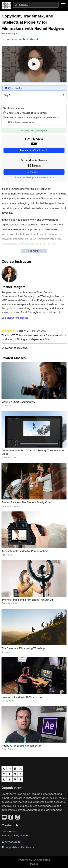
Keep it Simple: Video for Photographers (25, 551)
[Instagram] (18, 817)
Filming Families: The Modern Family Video (27, 502)
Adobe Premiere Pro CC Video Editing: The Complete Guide (33, 452)
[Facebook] (11, 817)
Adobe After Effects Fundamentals (21, 746)
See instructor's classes (15, 318)
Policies (34, 864)
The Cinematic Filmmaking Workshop (23, 648)
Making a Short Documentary (18, 402)
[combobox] (36, 5)
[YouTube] (4, 817)
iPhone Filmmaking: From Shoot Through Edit (28, 600)
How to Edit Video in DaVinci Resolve (23, 697)
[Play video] (34, 64)
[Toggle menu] (63, 5)
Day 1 (7, 95)
